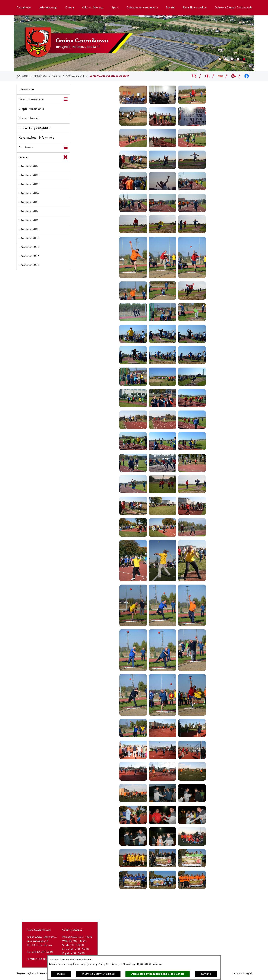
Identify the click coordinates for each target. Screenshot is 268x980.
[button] (133, 103)
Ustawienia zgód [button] (242, 974)
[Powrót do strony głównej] (22, 76)
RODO (61, 974)
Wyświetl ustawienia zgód (98, 974)
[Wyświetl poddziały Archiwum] (66, 147)
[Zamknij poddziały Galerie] (66, 157)
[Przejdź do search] (194, 76)
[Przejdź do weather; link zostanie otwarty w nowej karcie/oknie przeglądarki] (234, 76)
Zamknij (206, 974)
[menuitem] (24, 8)
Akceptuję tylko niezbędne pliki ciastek (158, 974)
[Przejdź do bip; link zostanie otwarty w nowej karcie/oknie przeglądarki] (221, 76)
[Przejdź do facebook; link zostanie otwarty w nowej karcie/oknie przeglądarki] (247, 76)
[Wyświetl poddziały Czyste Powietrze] (66, 99)
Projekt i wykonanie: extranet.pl (35, 974)
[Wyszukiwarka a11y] (207, 76)
